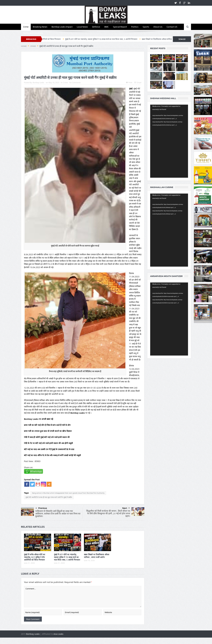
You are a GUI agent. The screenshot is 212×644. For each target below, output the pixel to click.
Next (126, 508)
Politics (135, 27)
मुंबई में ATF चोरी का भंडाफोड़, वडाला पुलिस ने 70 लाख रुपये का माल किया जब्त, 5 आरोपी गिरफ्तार (107, 39)
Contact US (172, 27)
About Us (158, 27)
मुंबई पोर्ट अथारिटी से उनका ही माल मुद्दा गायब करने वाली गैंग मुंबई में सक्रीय (49, 497)
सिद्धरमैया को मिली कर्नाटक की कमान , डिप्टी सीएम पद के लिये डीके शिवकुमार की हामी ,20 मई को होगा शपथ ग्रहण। (108, 513)
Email (138, 82)
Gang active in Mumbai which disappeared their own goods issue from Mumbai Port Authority (68, 493)
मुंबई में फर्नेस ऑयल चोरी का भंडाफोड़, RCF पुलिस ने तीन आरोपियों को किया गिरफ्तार (35, 557)
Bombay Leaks (38, 82)
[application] (169, 141)
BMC (106, 27)
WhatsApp (36, 471)
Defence (96, 27)
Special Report (120, 27)
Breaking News (40, 27)
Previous (41, 508)
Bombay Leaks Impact (62, 27)
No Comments (75, 82)
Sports (146, 27)
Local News (82, 27)
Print (129, 82)
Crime (26, 27)
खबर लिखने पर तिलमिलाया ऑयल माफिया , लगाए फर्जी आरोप (170, 39)
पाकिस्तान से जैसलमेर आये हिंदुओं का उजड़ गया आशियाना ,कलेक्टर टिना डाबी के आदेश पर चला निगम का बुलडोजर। (58, 514)
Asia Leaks (58, 634)
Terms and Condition (33, 33)
